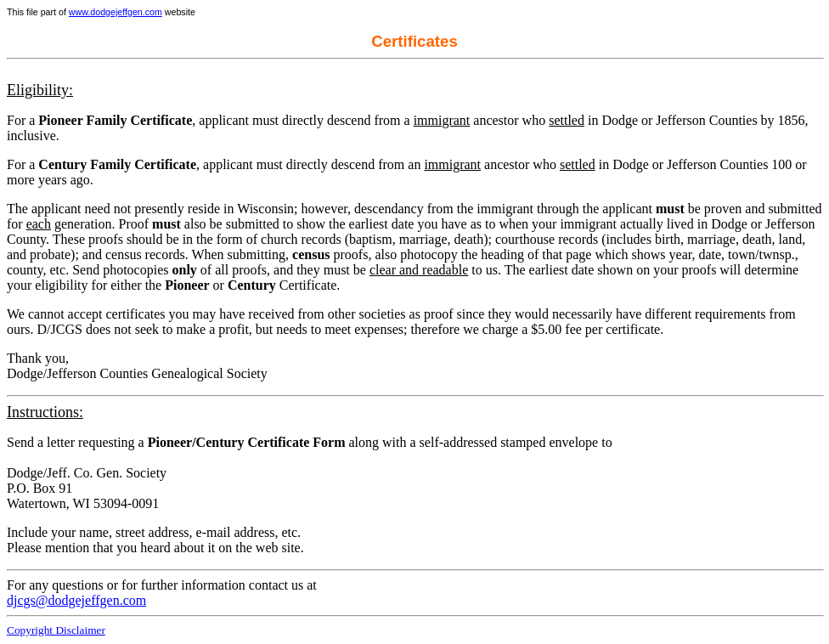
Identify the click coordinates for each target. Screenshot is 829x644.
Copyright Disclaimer (56, 630)
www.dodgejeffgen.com (116, 12)
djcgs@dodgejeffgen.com (76, 600)
